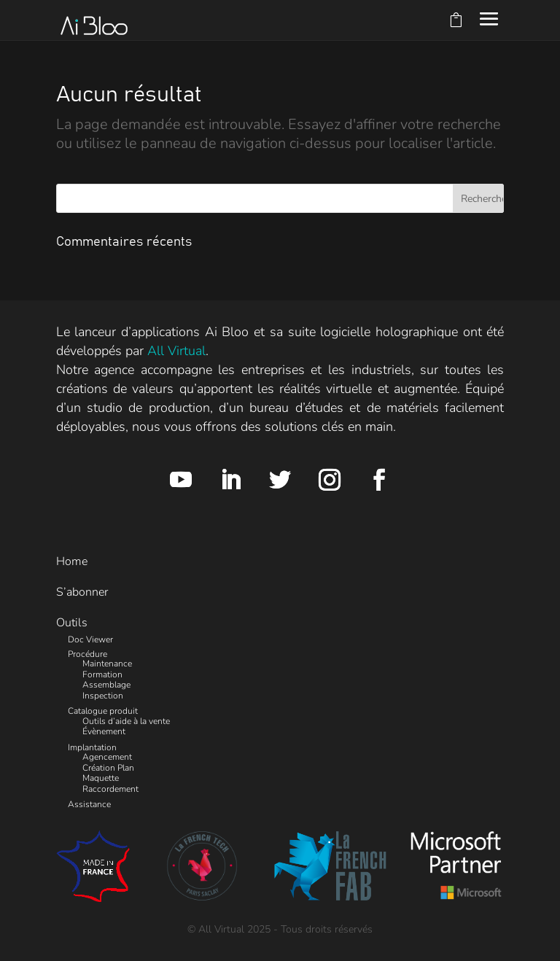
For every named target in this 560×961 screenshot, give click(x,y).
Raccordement (110, 789)
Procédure (87, 654)
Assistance (89, 804)
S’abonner (82, 592)
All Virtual (176, 351)
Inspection (103, 696)
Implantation (92, 747)
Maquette (101, 778)
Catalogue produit (103, 711)
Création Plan (108, 768)
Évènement (104, 731)
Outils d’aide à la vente (126, 721)
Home (72, 561)
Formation (102, 674)
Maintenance (107, 664)
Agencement (107, 757)
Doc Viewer (90, 639)
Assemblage (106, 685)
